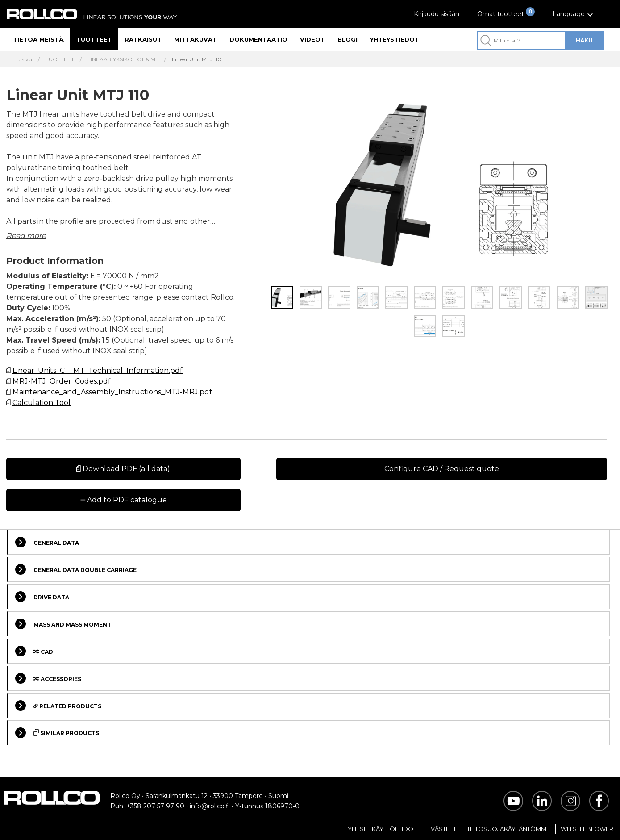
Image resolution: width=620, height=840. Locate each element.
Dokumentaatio (258, 39)
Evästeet (442, 829)
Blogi (347, 39)
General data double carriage (76, 569)
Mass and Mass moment (63, 624)
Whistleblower (587, 829)
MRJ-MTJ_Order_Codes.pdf (62, 381)
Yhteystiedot (395, 39)
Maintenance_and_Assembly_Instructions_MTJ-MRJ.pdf (112, 392)
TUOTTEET (60, 59)
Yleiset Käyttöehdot (382, 829)
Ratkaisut (143, 39)
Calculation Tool (42, 403)
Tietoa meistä (38, 39)
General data (47, 542)
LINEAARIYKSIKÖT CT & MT (123, 59)
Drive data (42, 597)
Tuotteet (94, 39)
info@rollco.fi (210, 806)
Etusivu (22, 59)
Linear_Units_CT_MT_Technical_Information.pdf (98, 370)
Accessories (48, 678)
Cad (34, 651)
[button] (574, 14)
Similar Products (57, 733)
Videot (312, 39)
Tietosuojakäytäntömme (508, 829)
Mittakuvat (196, 39)
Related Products (58, 706)
